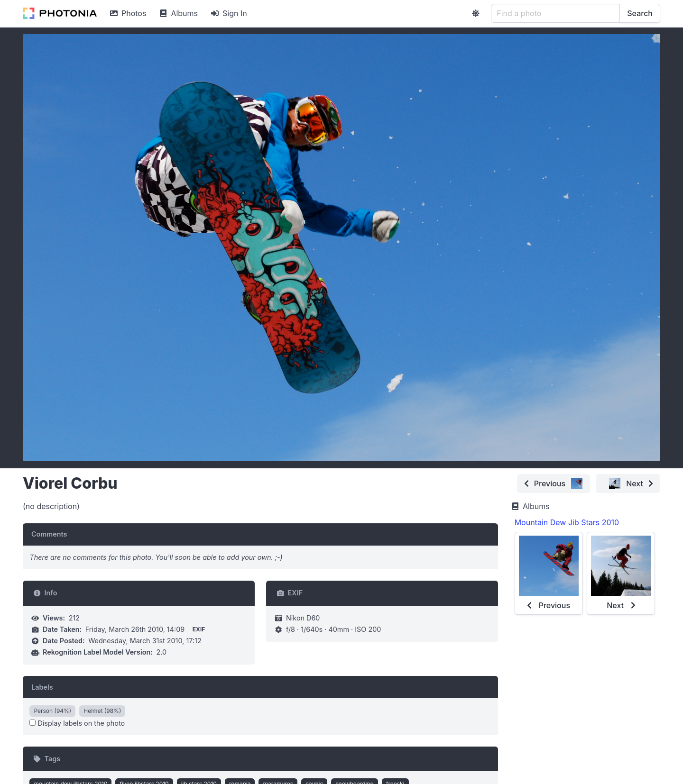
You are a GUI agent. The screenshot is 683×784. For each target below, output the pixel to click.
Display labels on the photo (77, 723)
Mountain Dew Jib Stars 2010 (567, 522)
